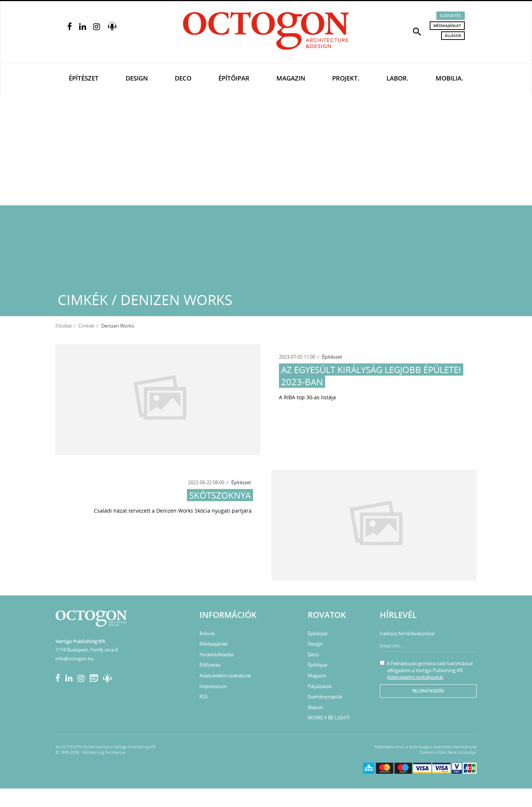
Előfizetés (451, 16)
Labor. (398, 78)
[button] (417, 31)
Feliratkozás (428, 691)
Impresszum (213, 686)
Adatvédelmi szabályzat (225, 676)
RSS (204, 697)
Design (137, 78)
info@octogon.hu (75, 659)
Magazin (291, 78)
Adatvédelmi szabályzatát (415, 677)
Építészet (84, 78)
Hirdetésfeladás (217, 654)
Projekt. (346, 78)
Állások (453, 35)
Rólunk (207, 633)
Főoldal (64, 326)
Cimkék (86, 326)
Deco (183, 78)
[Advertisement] (266, 150)
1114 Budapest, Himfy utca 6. (87, 650)
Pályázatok (320, 686)
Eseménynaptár (325, 697)
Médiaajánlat (447, 25)
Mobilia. (449, 78)
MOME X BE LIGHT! (329, 718)
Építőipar (234, 78)
